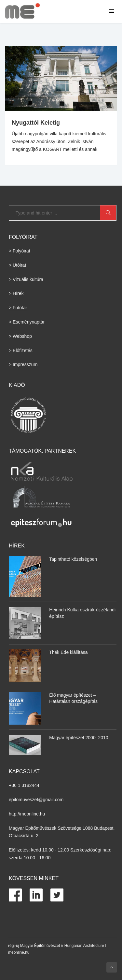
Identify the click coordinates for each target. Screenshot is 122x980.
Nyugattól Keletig (36, 123)
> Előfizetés (21, 350)
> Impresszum (23, 364)
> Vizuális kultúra (26, 279)
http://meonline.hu (27, 814)
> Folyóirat (20, 251)
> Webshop (20, 336)
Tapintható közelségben (73, 559)
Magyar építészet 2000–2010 (79, 738)
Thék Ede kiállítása (68, 652)
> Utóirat (17, 265)
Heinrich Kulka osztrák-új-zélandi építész (82, 613)
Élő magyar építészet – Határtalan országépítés (73, 698)
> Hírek (16, 293)
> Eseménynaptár (27, 322)
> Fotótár (18, 308)
